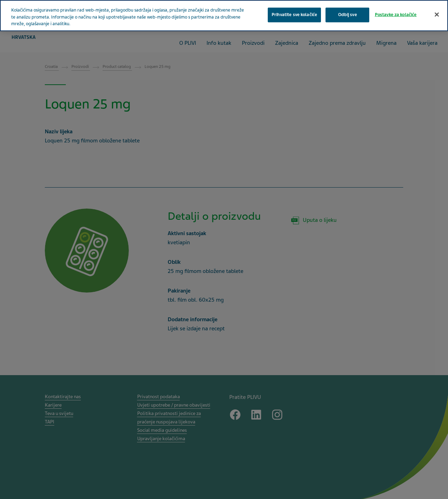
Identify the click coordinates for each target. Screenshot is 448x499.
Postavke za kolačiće (396, 15)
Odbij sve (348, 15)
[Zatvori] (437, 15)
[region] (224, 16)
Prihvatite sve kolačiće (294, 15)
